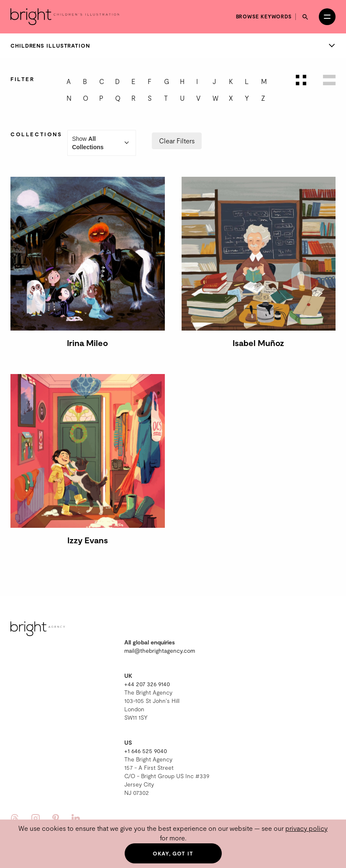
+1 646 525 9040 (146, 751)
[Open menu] (327, 17)
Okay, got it (173, 853)
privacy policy (306, 828)
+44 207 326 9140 (147, 684)
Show (102, 143)
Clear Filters (177, 141)
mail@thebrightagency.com (160, 650)
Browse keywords (264, 16)
